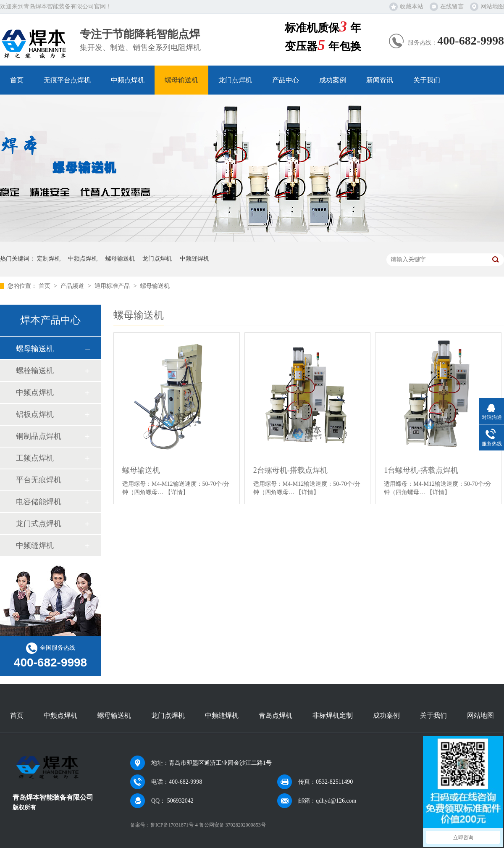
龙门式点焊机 (39, 524)
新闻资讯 (380, 80)
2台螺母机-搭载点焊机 (290, 470)
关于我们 (427, 80)
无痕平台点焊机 (67, 80)
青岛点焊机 (276, 715)
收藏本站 (412, 7)
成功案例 (333, 80)
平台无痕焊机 (39, 480)
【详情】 (177, 492)
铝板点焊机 (35, 414)
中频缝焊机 (194, 259)
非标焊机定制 (333, 715)
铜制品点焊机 (39, 436)
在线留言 (452, 7)
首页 (17, 80)
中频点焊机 (128, 80)
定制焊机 (49, 259)
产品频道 (73, 286)
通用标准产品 (113, 286)
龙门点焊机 (235, 80)
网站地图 (492, 7)
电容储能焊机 (39, 502)
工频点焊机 (35, 458)
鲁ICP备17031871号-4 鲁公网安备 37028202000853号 (208, 825)
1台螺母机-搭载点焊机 (421, 470)
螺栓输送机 (35, 371)
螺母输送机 (181, 80)
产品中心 (286, 80)
